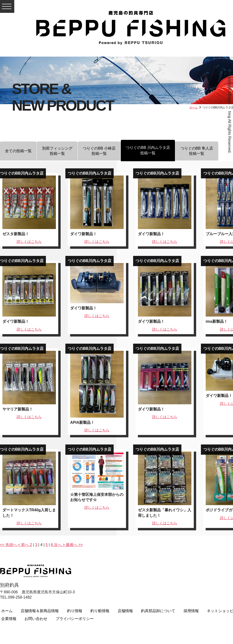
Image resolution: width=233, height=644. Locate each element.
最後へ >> (74, 545)
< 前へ (24, 545)
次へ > (59, 545)
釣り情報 (75, 611)
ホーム (194, 107)
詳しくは (29, 241)
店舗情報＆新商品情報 (40, 611)
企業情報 (9, 619)
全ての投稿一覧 (20, 152)
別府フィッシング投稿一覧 (63, 151)
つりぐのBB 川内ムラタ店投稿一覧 (163, 150)
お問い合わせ (36, 619)
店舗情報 (125, 611)
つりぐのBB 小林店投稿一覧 (110, 151)
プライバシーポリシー (75, 619)
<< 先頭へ (9, 545)
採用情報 (191, 611)
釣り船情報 (100, 611)
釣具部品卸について (158, 611)
